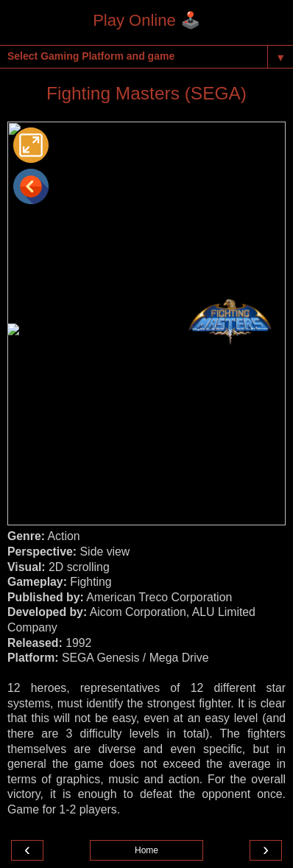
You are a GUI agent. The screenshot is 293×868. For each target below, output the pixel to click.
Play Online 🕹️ (146, 20)
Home (146, 850)
